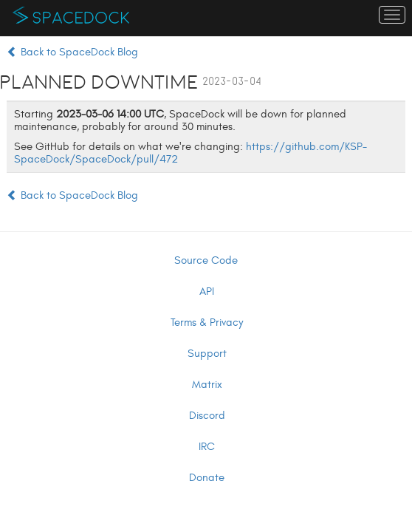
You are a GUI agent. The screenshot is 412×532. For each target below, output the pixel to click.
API (207, 291)
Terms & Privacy (207, 323)
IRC (207, 447)
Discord (207, 416)
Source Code (206, 260)
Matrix (207, 385)
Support (207, 354)
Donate (207, 478)
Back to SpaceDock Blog (72, 52)
